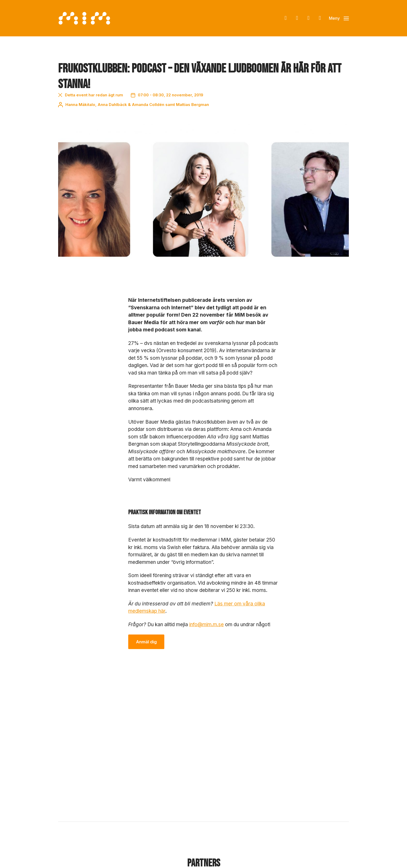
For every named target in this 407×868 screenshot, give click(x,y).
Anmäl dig (146, 642)
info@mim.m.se (206, 625)
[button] (339, 18)
